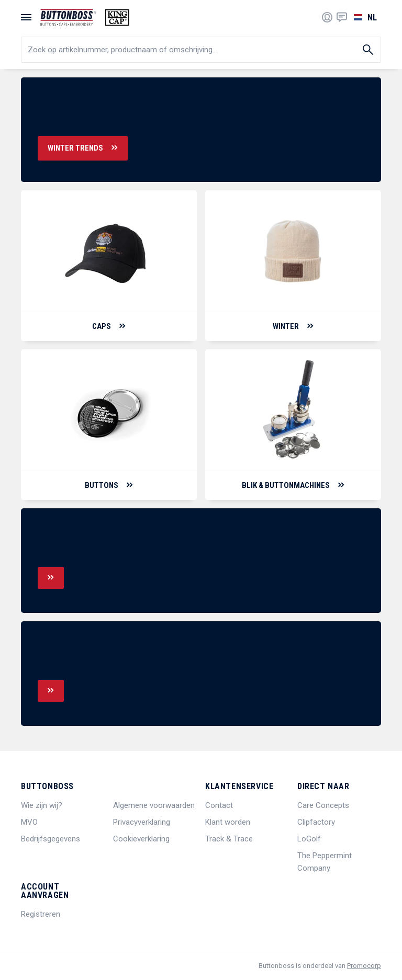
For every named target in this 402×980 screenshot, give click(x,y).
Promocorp (364, 966)
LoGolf (309, 839)
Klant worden (228, 822)
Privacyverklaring (142, 822)
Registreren (41, 914)
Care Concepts (323, 805)
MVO (29, 822)
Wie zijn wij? (42, 805)
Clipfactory (316, 822)
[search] (201, 50)
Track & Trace (229, 839)
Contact (219, 805)
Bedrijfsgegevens (51, 839)
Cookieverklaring (141, 839)
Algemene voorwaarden (154, 805)
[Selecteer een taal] (364, 17)
